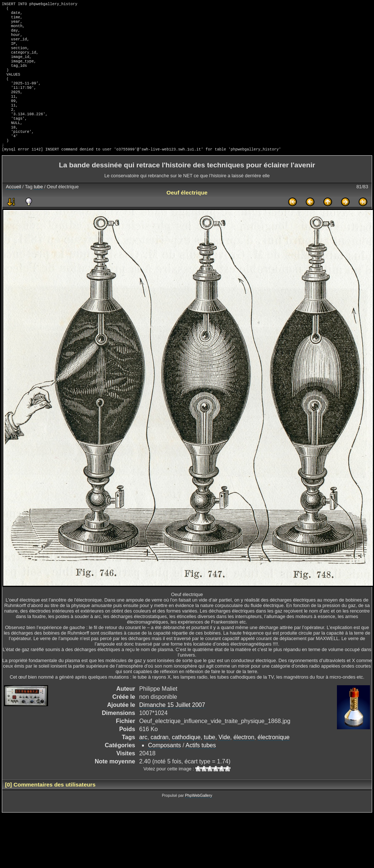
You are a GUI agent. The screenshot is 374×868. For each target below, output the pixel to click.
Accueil (13, 212)
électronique (274, 762)
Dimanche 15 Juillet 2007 (172, 730)
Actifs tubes (201, 770)
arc (143, 762)
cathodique (186, 762)
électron (244, 762)
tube (38, 212)
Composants (164, 770)
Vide (224, 762)
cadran (159, 762)
